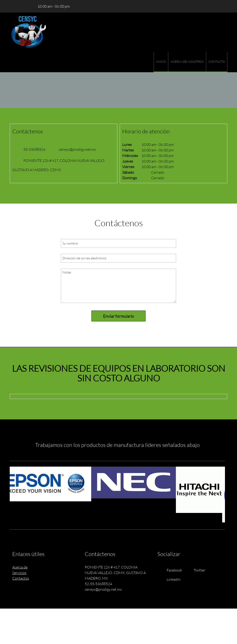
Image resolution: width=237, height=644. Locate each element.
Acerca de (20, 567)
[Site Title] (29, 32)
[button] (50, 484)
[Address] (27, 6)
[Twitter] (196, 570)
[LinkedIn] (170, 579)
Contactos (21, 578)
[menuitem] (161, 62)
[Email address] (20, 6)
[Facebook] (171, 570)
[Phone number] (13, 6)
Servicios (19, 573)
